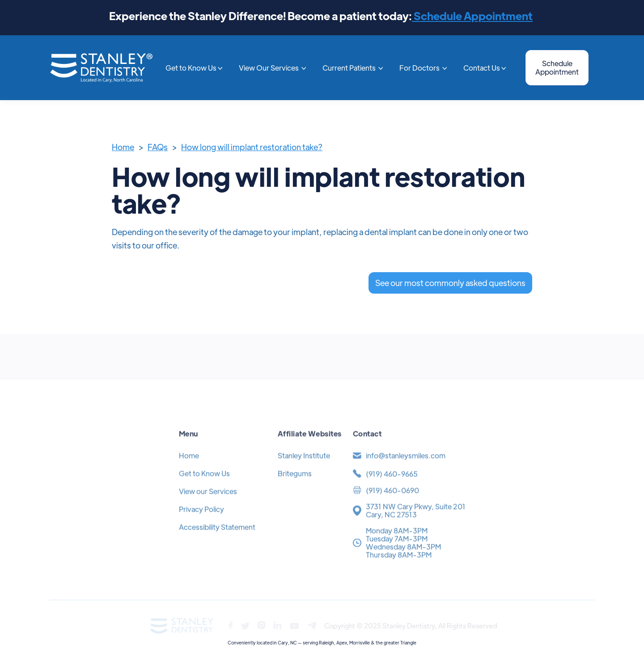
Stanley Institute (304, 469)
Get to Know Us (204, 487)
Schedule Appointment (472, 15)
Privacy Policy (201, 523)
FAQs (158, 147)
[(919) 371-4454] (409, 488)
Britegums (295, 487)
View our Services (208, 505)
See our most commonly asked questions (450, 283)
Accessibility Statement (217, 541)
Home (123, 147)
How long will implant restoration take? (252, 147)
